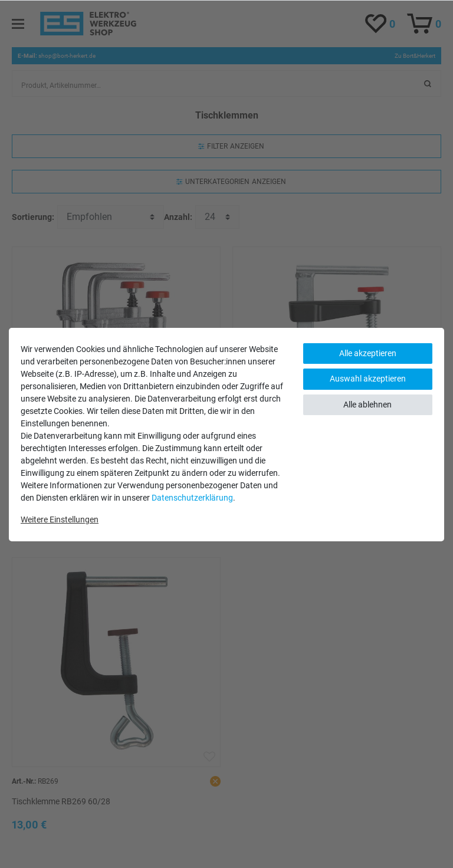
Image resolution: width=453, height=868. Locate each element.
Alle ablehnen (367, 405)
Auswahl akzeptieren (368, 379)
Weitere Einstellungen (60, 520)
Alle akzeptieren (368, 353)
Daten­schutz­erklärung (192, 498)
